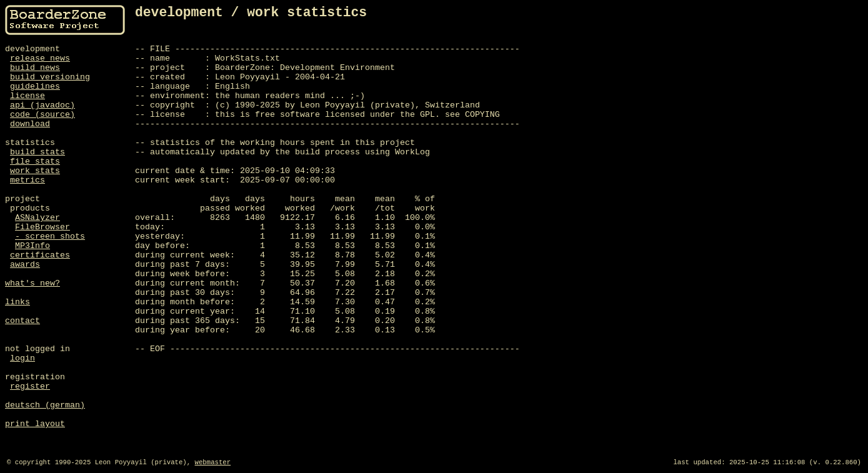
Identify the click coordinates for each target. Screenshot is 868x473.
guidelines (35, 87)
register (30, 386)
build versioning (50, 77)
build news (35, 68)
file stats (35, 162)
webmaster (213, 462)
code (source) (42, 115)
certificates (40, 255)
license (27, 96)
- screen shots (50, 236)
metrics (27, 180)
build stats (37, 152)
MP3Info (32, 246)
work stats (35, 171)
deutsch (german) (45, 405)
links (17, 302)
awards (25, 265)
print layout (35, 424)
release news (40, 58)
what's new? (32, 283)
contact (22, 321)
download (30, 124)
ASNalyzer (37, 218)
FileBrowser (42, 227)
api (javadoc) (42, 105)
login (22, 358)
